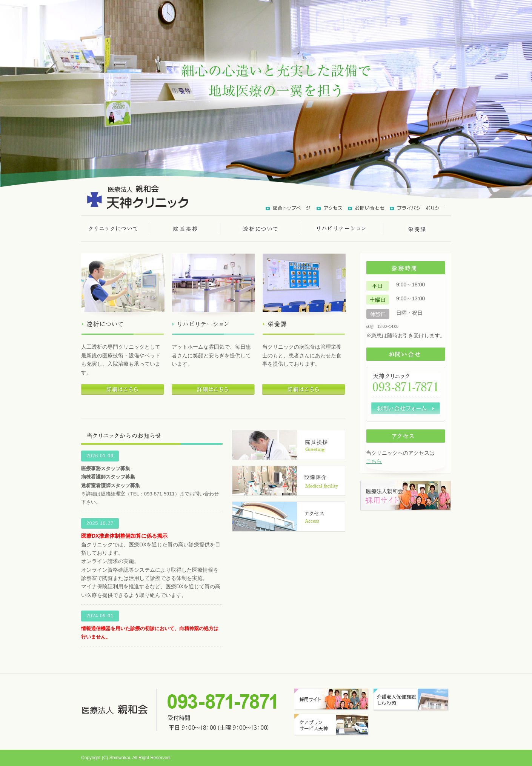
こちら (374, 461)
